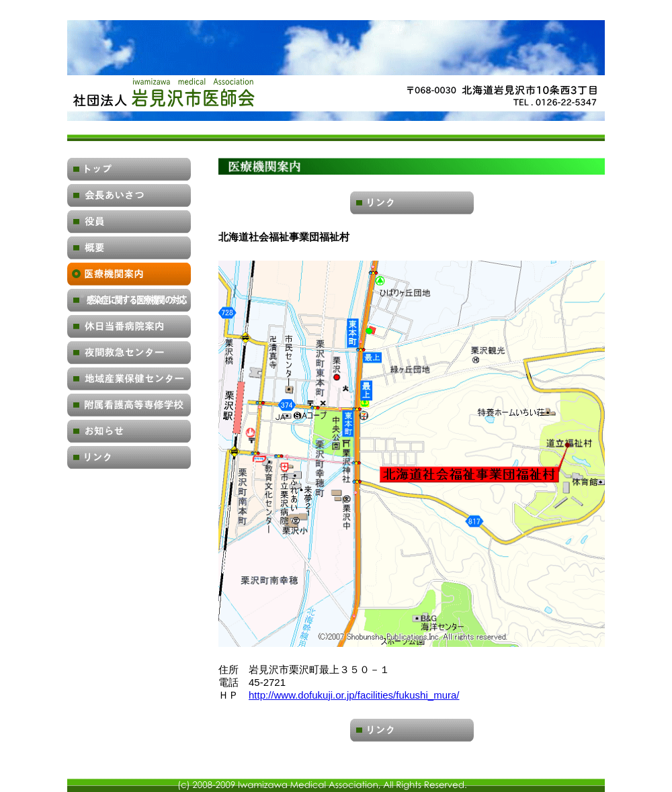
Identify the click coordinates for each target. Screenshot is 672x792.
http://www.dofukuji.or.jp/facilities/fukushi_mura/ (354, 695)
